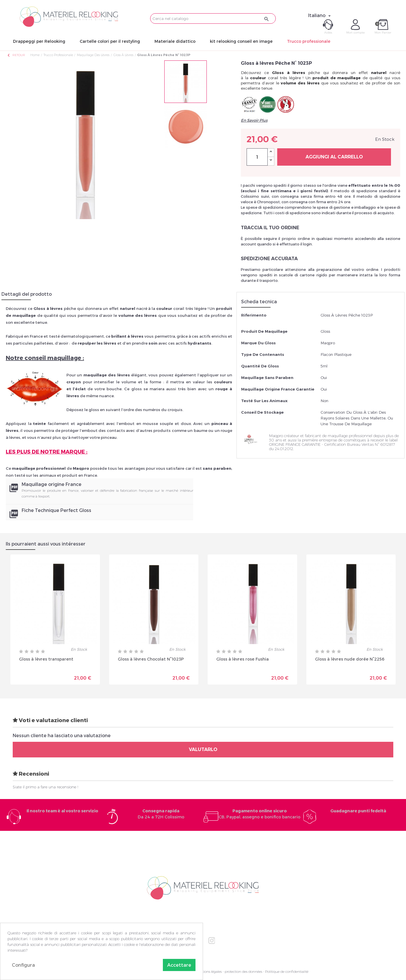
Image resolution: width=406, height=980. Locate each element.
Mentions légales (208, 971)
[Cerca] (213, 19)
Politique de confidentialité (287, 971)
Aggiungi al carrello (334, 157)
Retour (16, 55)
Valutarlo (203, 749)
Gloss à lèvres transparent (46, 659)
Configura (23, 965)
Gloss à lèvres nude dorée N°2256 (350, 659)
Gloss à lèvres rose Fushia (243, 659)
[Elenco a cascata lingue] (320, 15)
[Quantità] (257, 157)
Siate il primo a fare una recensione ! (45, 787)
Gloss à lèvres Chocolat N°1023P (151, 659)
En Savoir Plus (254, 120)
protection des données (243, 971)
